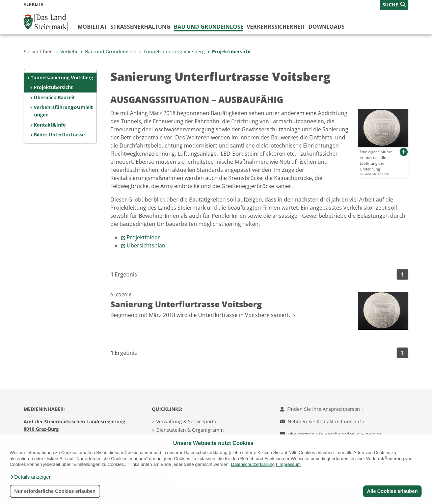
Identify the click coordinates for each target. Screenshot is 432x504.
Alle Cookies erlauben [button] (392, 491)
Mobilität (92, 27)
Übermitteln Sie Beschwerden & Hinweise (333, 434)
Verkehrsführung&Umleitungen (63, 111)
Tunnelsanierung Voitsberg (172, 51)
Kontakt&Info (50, 125)
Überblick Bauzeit (54, 97)
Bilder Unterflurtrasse (59, 135)
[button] (31, 477)
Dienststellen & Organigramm (190, 430)
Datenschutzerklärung (253, 464)
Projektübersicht (229, 51)
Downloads (327, 27)
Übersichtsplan (146, 245)
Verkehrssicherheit (276, 27)
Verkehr (67, 51)
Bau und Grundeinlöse (209, 27)
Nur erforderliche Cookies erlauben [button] (55, 491)
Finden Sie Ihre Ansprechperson (322, 409)
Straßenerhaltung (140, 27)
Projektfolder (143, 237)
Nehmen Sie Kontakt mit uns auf (322, 421)
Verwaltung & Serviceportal (187, 421)
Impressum (290, 464)
